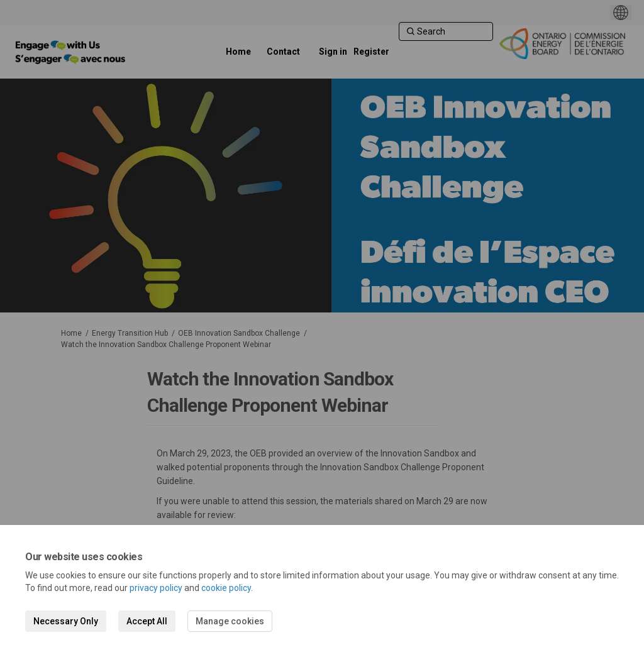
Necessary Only (66, 621)
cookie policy (226, 588)
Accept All (147, 621)
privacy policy (156, 588)
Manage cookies (230, 621)
